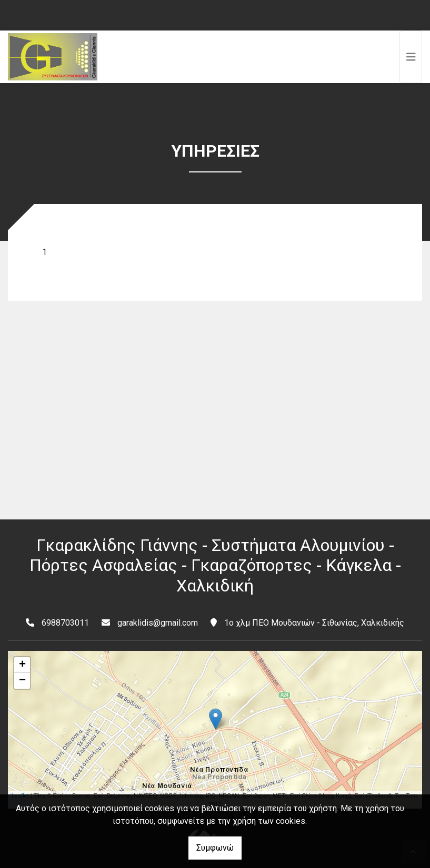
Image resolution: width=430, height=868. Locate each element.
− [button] (22, 681)
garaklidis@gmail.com (158, 623)
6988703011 (65, 623)
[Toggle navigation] (411, 57)
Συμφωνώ (215, 848)
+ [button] (22, 665)
